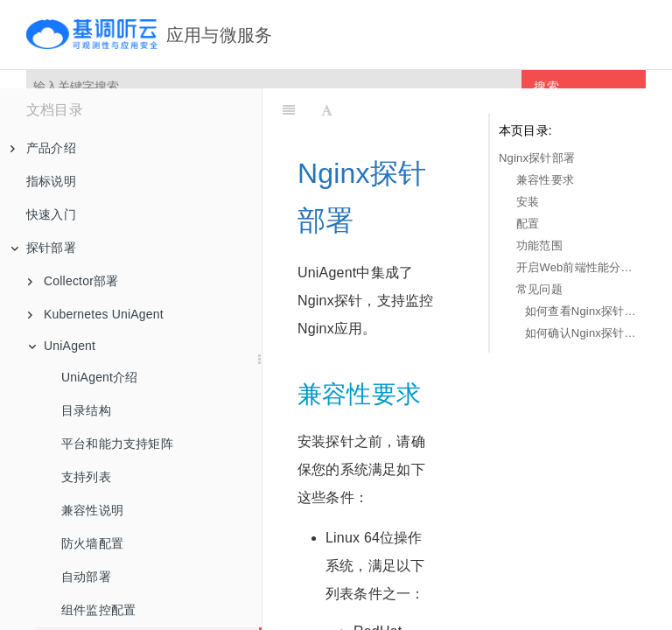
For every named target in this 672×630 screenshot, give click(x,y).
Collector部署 (73, 281)
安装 (528, 202)
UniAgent (62, 346)
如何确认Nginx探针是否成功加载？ (581, 333)
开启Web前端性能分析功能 (577, 267)
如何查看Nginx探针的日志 (581, 311)
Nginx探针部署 (537, 158)
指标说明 (51, 181)
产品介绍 (43, 148)
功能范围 (539, 245)
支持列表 (86, 477)
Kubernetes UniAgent (96, 314)
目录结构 (86, 410)
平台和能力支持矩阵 (117, 444)
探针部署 (43, 248)
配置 (528, 224)
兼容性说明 (92, 510)
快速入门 (51, 214)
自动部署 (86, 577)
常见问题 (539, 289)
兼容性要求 (545, 180)
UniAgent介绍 (100, 377)
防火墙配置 (92, 543)
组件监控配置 (98, 610)
